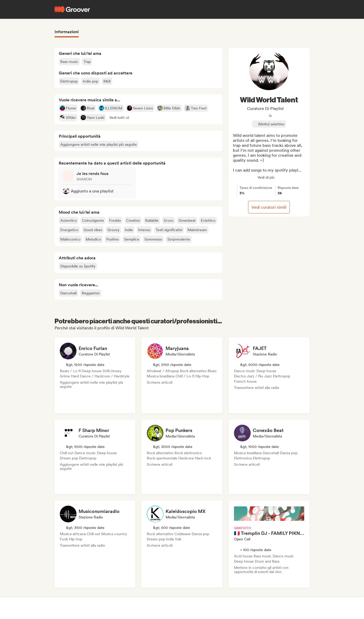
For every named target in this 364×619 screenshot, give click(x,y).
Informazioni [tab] (67, 32)
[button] (119, 118)
